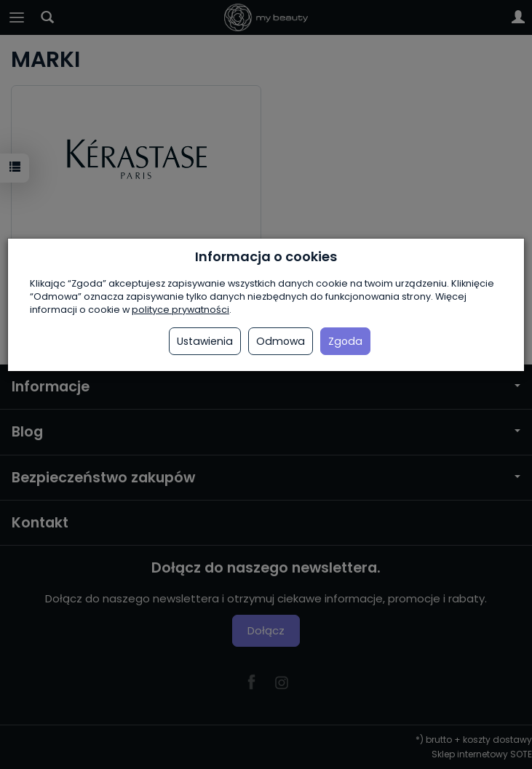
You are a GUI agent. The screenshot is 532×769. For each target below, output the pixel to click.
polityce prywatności (180, 310)
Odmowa (281, 341)
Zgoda (345, 341)
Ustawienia (205, 341)
